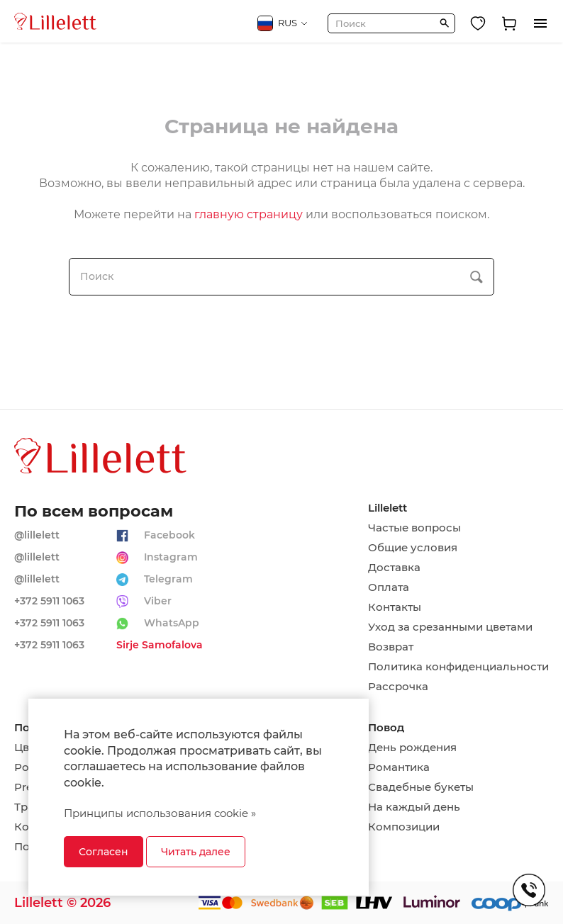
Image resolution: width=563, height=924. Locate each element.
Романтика (399, 767)
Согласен (104, 852)
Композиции (404, 827)
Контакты (395, 607)
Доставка (394, 568)
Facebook (169, 535)
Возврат (391, 647)
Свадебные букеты (421, 787)
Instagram (171, 557)
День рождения (412, 748)
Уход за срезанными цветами (450, 627)
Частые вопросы (414, 528)
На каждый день (414, 807)
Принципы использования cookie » (160, 813)
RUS (283, 23)
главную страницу (249, 214)
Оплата (389, 587)
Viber (158, 601)
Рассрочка (398, 687)
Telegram (168, 579)
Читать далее (196, 852)
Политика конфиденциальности (458, 667)
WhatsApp (172, 623)
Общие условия (413, 548)
